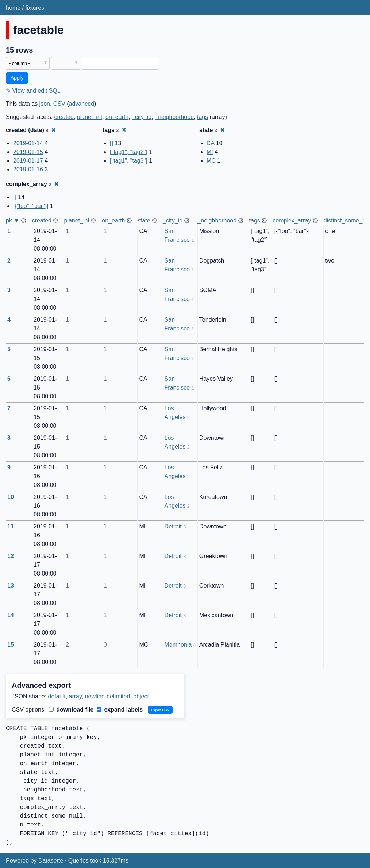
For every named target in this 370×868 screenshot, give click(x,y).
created (64, 117)
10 (11, 497)
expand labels (120, 710)
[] (111, 143)
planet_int (90, 117)
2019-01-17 (28, 161)
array (75, 696)
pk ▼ (13, 220)
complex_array (292, 220)
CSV (59, 104)
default (57, 696)
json (45, 104)
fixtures (35, 8)
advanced (82, 104)
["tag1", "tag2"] (129, 152)
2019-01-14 (28, 143)
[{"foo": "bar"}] (31, 206)
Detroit (173, 526)
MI (210, 152)
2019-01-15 (28, 152)
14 (11, 615)
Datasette (51, 861)
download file (71, 710)
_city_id (142, 117)
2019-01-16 (28, 169)
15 (11, 645)
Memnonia (178, 645)
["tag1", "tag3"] (129, 161)
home (13, 8)
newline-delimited (108, 696)
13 (11, 586)
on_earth (117, 117)
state (144, 220)
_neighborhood (174, 117)
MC (211, 161)
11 (11, 526)
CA (210, 143)
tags (203, 117)
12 (11, 556)
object (141, 696)
